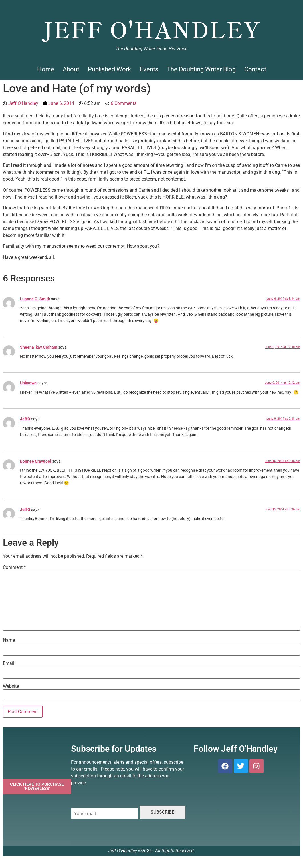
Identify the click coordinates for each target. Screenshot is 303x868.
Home (46, 69)
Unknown (28, 383)
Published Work (109, 69)
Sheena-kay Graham (39, 347)
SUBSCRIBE (162, 812)
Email (9, 663)
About (71, 69)
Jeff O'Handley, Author (152, 7)
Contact (255, 69)
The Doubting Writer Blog (201, 69)
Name (9, 640)
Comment (14, 567)
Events (149, 69)
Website (11, 686)
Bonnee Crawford (36, 461)
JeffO (25, 419)
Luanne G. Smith (35, 299)
